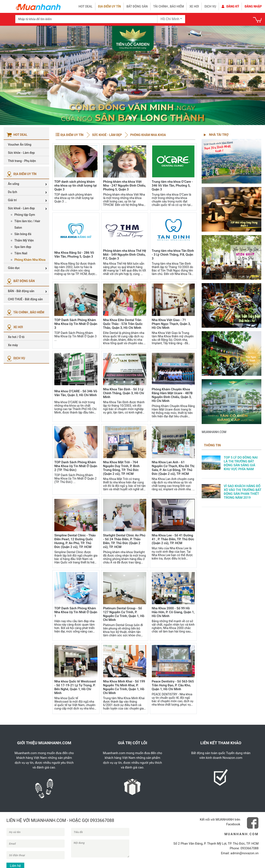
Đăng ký (230, 6)
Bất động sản (137, 6)
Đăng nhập (253, 6)
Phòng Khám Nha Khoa (148, 135)
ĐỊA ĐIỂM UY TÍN (21, 174)
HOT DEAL (86, 6)
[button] (15, 75)
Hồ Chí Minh (170, 19)
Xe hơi (194, 6)
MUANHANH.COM (214, 432)
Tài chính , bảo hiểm (169, 6)
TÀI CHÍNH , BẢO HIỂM (25, 312)
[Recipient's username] (86, 19)
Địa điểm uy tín (110, 6)
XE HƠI (14, 327)
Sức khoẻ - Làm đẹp (107, 135)
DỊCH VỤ (15, 358)
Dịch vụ (210, 6)
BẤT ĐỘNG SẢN (20, 281)
